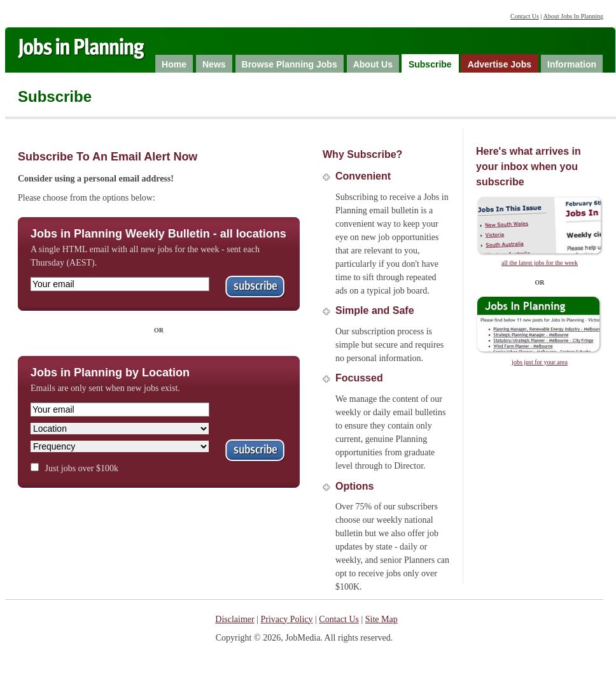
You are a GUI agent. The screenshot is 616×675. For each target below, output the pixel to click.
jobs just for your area (540, 362)
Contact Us (525, 16)
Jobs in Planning (93, 52)
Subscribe (430, 64)
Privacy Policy (287, 619)
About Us (373, 64)
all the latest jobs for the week (540, 263)
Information (572, 64)
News (214, 64)
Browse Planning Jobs (290, 64)
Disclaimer (234, 619)
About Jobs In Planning (573, 16)
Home (174, 64)
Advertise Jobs (500, 64)
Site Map (381, 619)
